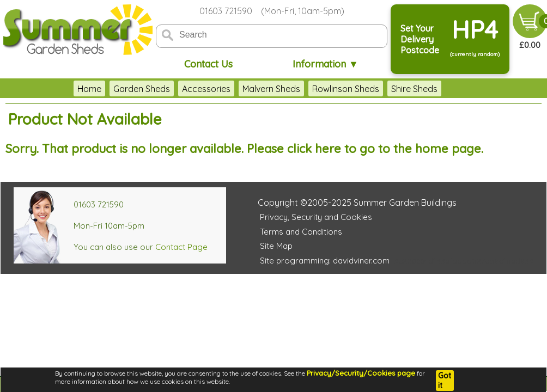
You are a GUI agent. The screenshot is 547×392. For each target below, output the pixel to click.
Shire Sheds (414, 89)
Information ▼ (326, 64)
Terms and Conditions (301, 232)
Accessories (206, 89)
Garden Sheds (142, 89)
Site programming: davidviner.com (325, 261)
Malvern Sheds (271, 89)
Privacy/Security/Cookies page (361, 373)
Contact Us (208, 64)
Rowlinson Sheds (346, 89)
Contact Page (181, 247)
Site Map (276, 246)
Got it (445, 381)
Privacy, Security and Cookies (316, 217)
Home (89, 89)
